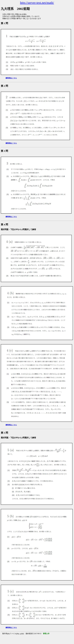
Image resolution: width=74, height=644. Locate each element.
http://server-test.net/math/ (37, 3)
